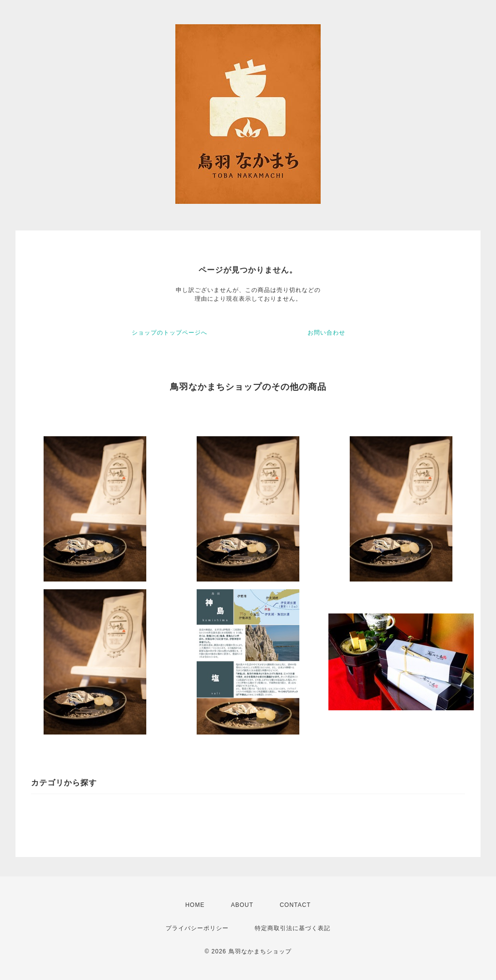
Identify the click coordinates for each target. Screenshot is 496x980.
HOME (195, 905)
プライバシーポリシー (197, 928)
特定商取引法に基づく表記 (293, 928)
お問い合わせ (326, 333)
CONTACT (295, 905)
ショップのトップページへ (170, 333)
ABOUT (242, 905)
